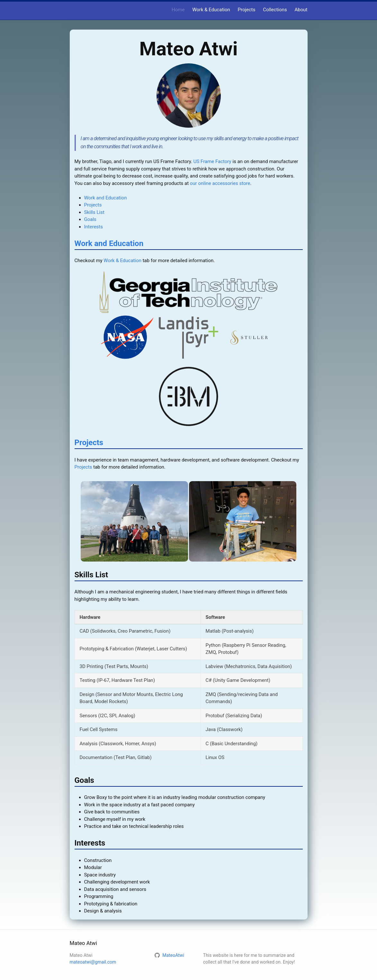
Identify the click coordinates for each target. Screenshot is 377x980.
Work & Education (211, 10)
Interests (94, 227)
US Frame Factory (212, 161)
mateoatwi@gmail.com (93, 962)
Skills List (94, 212)
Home (178, 10)
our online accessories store (220, 183)
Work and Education (106, 198)
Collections (275, 10)
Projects (247, 10)
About (301, 10)
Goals (90, 219)
